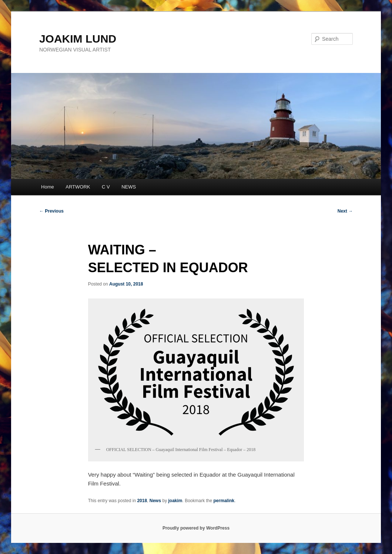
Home (48, 187)
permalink (224, 501)
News (155, 501)
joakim (175, 501)
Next (345, 211)
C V (106, 187)
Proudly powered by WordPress (196, 528)
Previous (51, 211)
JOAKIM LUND (78, 39)
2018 (142, 501)
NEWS (129, 187)
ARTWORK (78, 187)
